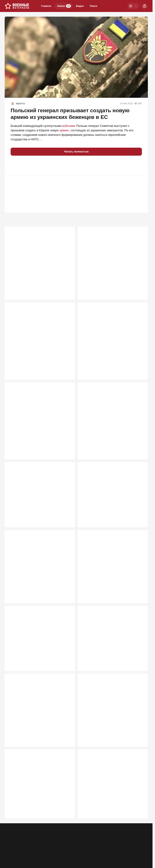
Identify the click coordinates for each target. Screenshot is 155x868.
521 (141, 821)
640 (68, 592)
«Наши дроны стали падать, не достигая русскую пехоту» (109, 798)
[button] (15, 166)
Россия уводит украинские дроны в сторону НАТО (39, 645)
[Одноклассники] (127, 845)
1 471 (140, 286)
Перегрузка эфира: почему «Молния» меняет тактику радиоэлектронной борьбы (39, 259)
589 (141, 667)
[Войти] (145, 6)
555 (141, 746)
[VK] (136, 845)
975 (141, 364)
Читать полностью (76, 152)
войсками (69, 126)
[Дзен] (145, 845)
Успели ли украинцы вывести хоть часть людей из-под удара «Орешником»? (37, 719)
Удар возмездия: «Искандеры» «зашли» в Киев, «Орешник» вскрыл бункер (37, 798)
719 (141, 514)
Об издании (38, 847)
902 (141, 443)
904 (68, 443)
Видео (80, 6)
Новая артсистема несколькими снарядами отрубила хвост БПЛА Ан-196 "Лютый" (111, 495)
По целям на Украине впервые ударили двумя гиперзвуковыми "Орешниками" (109, 338)
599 (68, 667)
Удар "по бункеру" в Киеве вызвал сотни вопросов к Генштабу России (37, 338)
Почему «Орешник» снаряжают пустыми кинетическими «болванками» (36, 417)
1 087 (67, 364)
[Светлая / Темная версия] (133, 6)
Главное (46, 6)
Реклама (9, 847)
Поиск (93, 6)
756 (68, 514)
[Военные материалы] (17, 6)
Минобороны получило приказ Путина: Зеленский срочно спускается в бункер (108, 645)
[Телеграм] (119, 845)
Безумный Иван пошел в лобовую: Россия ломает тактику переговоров (38, 566)
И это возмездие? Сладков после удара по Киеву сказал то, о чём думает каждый (111, 719)
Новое (64, 6)
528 (68, 821)
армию (64, 130)
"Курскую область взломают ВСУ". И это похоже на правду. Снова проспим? (109, 417)
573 (68, 746)
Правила (53, 847)
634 (141, 592)
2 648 (67, 286)
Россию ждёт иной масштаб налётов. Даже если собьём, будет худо (111, 566)
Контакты (23, 847)
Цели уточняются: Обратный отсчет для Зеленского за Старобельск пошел (36, 495)
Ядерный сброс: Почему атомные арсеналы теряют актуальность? (112, 259)
